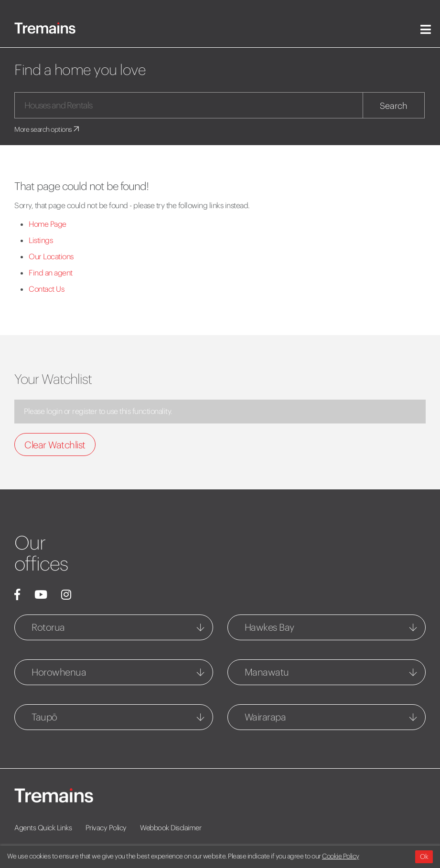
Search (394, 106)
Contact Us (46, 289)
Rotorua (48, 627)
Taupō (44, 717)
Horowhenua (59, 672)
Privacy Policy (106, 828)
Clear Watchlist (55, 445)
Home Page (48, 224)
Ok (424, 857)
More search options (48, 129)
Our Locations (51, 256)
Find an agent (51, 273)
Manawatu (267, 672)
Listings (41, 240)
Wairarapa (265, 717)
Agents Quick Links (43, 828)
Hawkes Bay (269, 627)
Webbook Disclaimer (171, 828)
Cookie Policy (341, 856)
